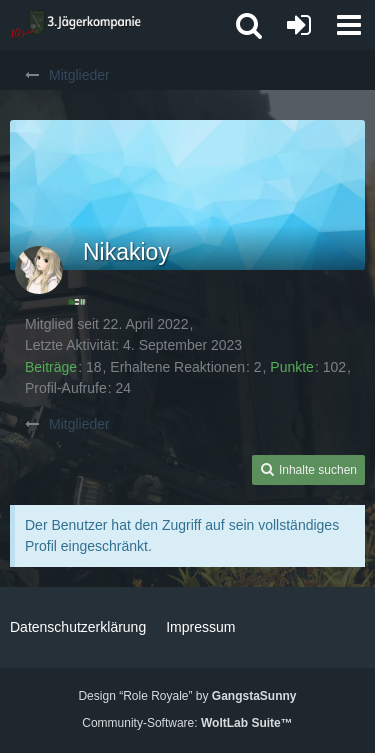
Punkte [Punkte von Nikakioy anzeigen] (292, 367)
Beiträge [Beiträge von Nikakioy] (51, 367)
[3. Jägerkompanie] (75, 25)
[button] (349, 25)
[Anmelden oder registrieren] (299, 25)
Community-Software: (187, 723)
